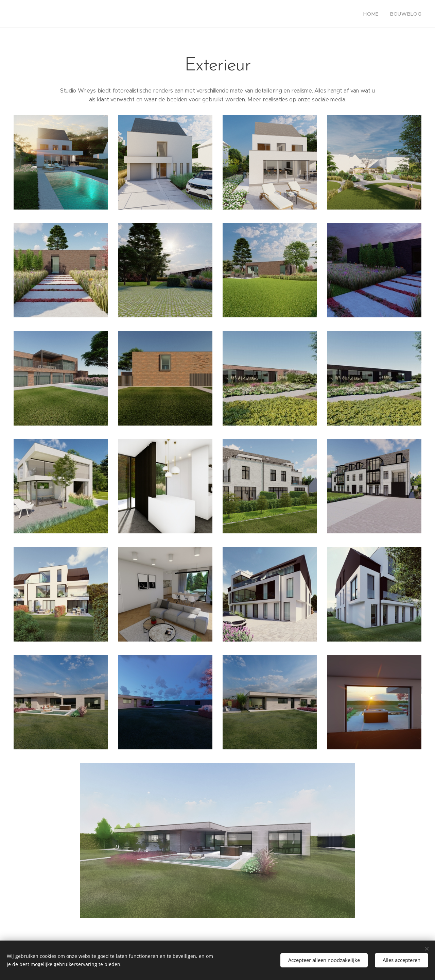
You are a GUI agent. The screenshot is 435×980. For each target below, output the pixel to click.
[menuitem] (377, 14)
